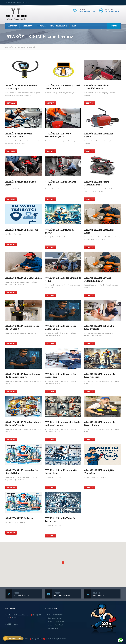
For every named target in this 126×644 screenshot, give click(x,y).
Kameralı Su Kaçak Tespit (55, 625)
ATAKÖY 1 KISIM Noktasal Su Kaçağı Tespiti (100, 375)
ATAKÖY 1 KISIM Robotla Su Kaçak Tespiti (99, 327)
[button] (63, 563)
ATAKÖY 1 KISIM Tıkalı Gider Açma (21, 183)
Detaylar (11, 103)
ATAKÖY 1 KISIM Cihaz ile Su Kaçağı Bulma (60, 327)
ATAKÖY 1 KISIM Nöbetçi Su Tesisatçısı (99, 472)
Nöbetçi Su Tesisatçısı (54, 618)
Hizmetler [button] (41, 26)
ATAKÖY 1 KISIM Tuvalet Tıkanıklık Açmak (97, 279)
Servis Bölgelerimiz (59, 26)
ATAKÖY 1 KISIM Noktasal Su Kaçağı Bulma (100, 424)
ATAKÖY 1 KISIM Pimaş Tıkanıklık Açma (97, 183)
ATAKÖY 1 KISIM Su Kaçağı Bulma (24, 278)
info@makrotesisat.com (87, 11)
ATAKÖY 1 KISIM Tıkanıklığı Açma (99, 231)
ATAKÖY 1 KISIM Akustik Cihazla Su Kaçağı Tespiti (23, 424)
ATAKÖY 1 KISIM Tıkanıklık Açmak (99, 135)
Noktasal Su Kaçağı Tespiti (55, 622)
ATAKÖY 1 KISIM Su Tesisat (20, 518)
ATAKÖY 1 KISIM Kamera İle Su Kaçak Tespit (22, 327)
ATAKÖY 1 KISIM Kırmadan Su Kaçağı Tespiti (61, 472)
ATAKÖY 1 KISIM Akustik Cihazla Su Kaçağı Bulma (62, 424)
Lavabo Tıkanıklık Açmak (55, 615)
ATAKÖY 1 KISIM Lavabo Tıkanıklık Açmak (58, 135)
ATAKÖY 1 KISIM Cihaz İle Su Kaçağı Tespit (60, 375)
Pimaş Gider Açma (53, 628)
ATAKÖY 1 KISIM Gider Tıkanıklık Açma (63, 279)
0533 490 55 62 (113, 11)
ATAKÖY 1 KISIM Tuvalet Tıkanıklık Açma (19, 135)
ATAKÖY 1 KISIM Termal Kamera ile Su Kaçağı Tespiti (23, 375)
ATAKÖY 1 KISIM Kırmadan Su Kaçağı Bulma (22, 472)
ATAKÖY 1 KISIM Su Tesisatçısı (22, 230)
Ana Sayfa (13, 26)
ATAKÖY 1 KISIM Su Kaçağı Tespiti (59, 231)
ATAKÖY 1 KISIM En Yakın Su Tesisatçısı (60, 520)
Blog (74, 26)
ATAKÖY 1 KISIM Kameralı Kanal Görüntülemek (62, 87)
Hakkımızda (27, 26)
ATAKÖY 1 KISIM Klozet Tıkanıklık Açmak (97, 87)
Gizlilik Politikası (12, 624)
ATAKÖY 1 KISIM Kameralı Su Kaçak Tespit (21, 87)
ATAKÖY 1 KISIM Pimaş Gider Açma (61, 183)
